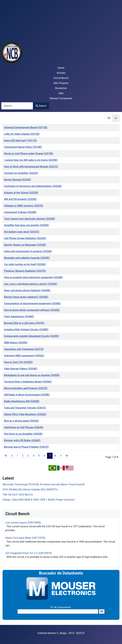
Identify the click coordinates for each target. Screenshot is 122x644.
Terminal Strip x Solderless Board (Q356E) (28, 382)
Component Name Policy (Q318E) (23, 147)
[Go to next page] (61, 456)
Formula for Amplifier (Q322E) (21, 173)
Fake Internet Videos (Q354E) (21, 369)
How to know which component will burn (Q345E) (32, 310)
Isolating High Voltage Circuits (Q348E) (26, 330)
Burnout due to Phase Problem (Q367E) (26, 447)
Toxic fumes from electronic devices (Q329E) (29, 219)
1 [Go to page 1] (17, 456)
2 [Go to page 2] (23, 456)
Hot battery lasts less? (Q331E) (22, 232)
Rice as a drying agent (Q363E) (21, 421)
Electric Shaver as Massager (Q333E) (25, 245)
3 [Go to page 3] (28, 456)
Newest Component (61, 98)
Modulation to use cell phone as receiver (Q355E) (32, 375)
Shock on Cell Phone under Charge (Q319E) (29, 154)
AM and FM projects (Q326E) (20, 199)
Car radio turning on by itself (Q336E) (25, 264)
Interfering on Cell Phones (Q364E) (24, 427)
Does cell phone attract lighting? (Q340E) (27, 290)
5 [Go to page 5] (39, 456)
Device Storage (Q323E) (17, 180)
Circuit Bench (61, 78)
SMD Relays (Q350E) (16, 343)
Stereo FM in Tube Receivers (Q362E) (25, 414)
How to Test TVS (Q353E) (18, 362)
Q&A (61, 93)
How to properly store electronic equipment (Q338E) (33, 277)
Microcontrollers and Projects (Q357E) (26, 388)
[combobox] (17, 106)
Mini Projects (61, 83)
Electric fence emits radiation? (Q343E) (26, 297)
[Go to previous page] (12, 456)
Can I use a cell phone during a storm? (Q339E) (31, 284)
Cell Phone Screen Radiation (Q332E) (25, 238)
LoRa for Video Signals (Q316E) (22, 134)
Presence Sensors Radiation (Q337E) (25, 271)
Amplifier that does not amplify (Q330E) (26, 225)
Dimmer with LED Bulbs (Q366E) (22, 440)
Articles (61, 73)
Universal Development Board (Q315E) (26, 127)
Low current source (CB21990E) (23, 523)
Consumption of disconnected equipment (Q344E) (32, 303)
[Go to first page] (6, 456)
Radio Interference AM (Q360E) (22, 401)
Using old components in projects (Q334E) (28, 251)
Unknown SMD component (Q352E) (24, 356)
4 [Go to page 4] (34, 456)
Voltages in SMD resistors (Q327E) (24, 206)
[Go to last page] (67, 456)
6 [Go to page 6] (44, 456)
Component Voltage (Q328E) (20, 212)
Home (61, 68)
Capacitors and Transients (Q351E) (24, 349)
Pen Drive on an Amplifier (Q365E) (23, 434)
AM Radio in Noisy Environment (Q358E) (27, 395)
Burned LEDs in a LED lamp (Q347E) (24, 323)
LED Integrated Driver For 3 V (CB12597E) (29, 553)
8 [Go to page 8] (55, 456)
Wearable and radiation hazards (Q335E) (27, 258)
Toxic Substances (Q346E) (19, 317)
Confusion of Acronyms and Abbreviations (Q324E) (33, 186)
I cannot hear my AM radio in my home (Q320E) (31, 160)
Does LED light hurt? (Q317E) (20, 140)
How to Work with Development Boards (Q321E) (31, 167)
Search (41, 106)
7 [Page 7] (50, 456)
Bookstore (61, 88)
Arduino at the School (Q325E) (21, 193)
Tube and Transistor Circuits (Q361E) (25, 408)
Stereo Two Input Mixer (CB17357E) (25, 538)
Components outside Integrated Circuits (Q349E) (32, 336)
